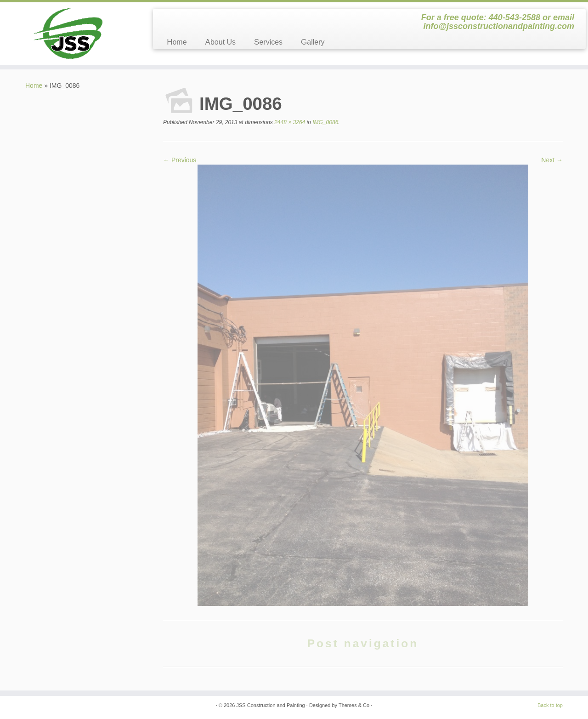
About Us (220, 42)
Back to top (550, 705)
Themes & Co (354, 705)
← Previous (180, 160)
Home (177, 42)
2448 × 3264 (289, 122)
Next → (552, 160)
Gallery (313, 42)
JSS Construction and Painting (271, 705)
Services (268, 42)
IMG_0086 (325, 122)
